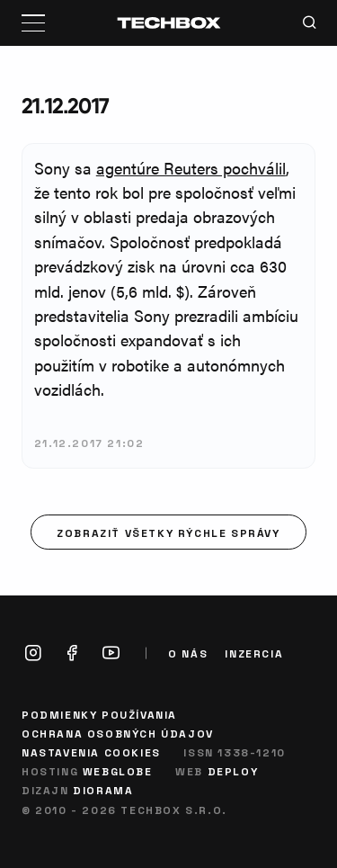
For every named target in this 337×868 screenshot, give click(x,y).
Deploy (233, 771)
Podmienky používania (99, 714)
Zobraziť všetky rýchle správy (168, 532)
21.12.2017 (65, 106)
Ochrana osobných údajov (118, 733)
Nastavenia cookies (91, 752)
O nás (188, 653)
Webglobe (118, 771)
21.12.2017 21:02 (89, 443)
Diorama (103, 790)
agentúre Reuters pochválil (191, 168)
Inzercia (254, 653)
